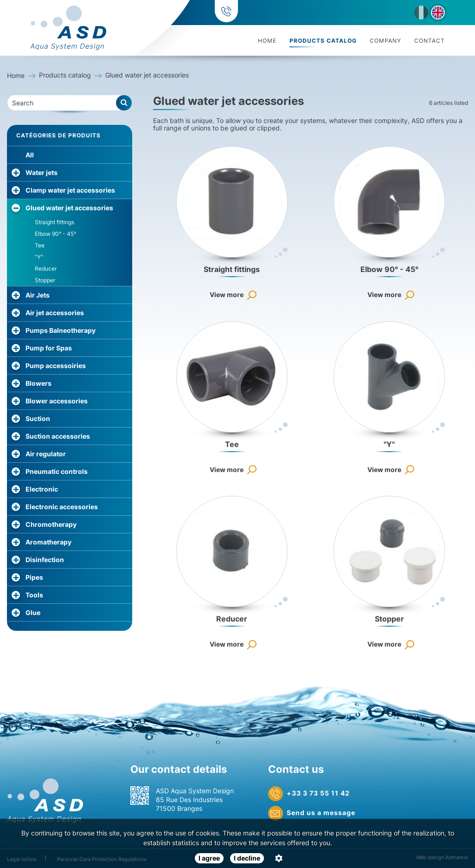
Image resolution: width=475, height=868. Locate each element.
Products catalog (323, 41)
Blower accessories (57, 401)
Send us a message (312, 813)
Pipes (34, 577)
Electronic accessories (62, 507)
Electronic (42, 489)
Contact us (296, 769)
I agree (209, 858)
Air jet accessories (55, 313)
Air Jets (38, 295)
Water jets (42, 172)
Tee (40, 245)
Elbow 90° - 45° (55, 234)
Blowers (39, 383)
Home (267, 41)
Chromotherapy (51, 524)
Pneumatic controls (57, 471)
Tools (34, 595)
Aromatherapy (48, 542)
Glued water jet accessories (69, 208)
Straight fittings (55, 222)
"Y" (39, 257)
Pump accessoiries (56, 366)
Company (385, 41)
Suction (38, 418)
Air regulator (46, 454)
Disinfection (45, 560)
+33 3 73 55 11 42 (290, 13)
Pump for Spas (49, 348)
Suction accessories (58, 436)
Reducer (46, 269)
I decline (247, 858)
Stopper (45, 280)
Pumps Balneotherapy (61, 330)
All (30, 155)
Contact (430, 41)
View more (227, 295)
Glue (33, 612)
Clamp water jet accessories (70, 190)
